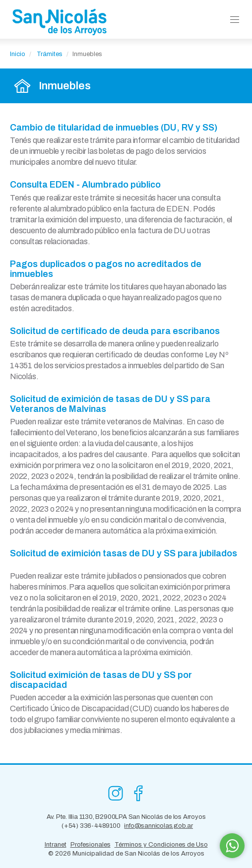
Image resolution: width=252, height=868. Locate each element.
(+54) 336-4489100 (91, 826)
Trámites (50, 54)
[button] (235, 20)
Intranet (56, 845)
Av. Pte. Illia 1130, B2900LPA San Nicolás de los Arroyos (126, 817)
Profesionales (91, 845)
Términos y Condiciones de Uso (161, 845)
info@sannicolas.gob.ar (158, 826)
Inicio (18, 54)
